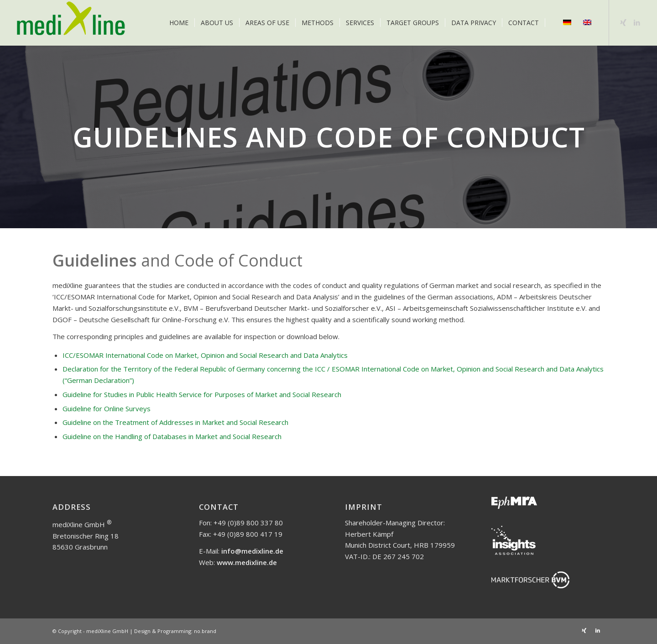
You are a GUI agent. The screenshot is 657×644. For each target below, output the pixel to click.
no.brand (205, 631)
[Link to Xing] (623, 22)
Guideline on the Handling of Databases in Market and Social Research (172, 436)
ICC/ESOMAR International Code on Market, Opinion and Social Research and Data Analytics (205, 355)
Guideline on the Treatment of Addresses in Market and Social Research (175, 422)
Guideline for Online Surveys (107, 408)
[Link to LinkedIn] (637, 22)
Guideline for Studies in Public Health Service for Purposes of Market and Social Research (202, 394)
